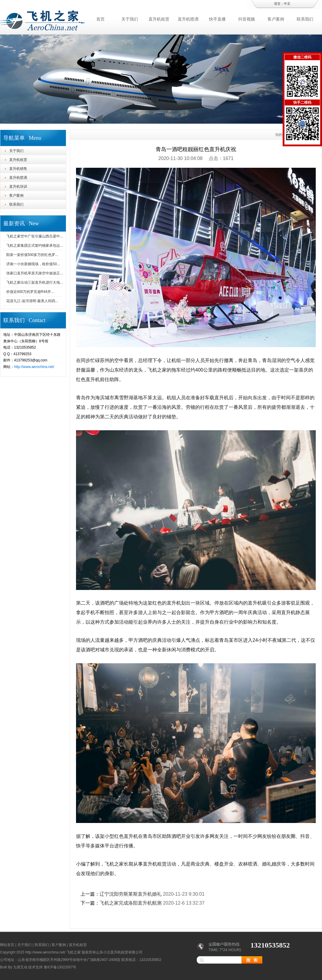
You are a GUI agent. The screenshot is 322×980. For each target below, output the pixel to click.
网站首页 (7, 945)
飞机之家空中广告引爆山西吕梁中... (35, 236)
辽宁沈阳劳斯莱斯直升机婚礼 (131, 894)
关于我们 (130, 19)
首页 (100, 19)
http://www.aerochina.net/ (34, 367)
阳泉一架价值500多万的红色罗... (32, 255)
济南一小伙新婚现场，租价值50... (33, 264)
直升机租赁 (159, 19)
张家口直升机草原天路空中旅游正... (35, 273)
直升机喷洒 (188, 19)
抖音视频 (247, 19)
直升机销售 (18, 169)
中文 (287, 4)
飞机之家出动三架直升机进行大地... (35, 282)
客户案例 (276, 19)
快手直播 (217, 19)
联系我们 (305, 19)
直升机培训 (18, 187)
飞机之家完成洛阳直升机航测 (131, 903)
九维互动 (20, 967)
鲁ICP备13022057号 (60, 967)
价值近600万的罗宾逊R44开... (30, 292)
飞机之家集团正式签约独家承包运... (35, 246)
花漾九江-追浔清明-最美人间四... (32, 301)
